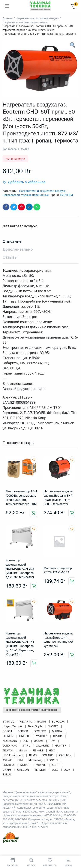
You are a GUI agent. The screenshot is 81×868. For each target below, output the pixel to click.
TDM (52, 741)
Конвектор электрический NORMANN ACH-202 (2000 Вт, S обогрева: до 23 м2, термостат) (20, 569)
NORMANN (10, 741)
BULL (55, 770)
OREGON (23, 770)
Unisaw (39, 741)
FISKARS (38, 750)
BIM (20, 760)
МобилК (41, 765)
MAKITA (57, 731)
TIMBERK (25, 736)
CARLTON (66, 755)
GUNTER (61, 745)
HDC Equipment (13, 755)
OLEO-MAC (10, 745)
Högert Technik (13, 726)
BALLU (7, 774)
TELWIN (8, 750)
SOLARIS (48, 755)
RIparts (58, 736)
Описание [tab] (12, 241)
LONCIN (53, 760)
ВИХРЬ (7, 770)
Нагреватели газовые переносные (24, 22)
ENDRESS (9, 765)
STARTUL (9, 721)
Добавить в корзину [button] (33, 513)
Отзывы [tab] (10, 257)
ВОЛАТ (42, 721)
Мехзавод (35, 760)
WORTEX (42, 736)
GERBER (23, 731)
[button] (24, 182)
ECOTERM (67, 195)
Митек (23, 750)
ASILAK (7, 760)
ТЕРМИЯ (40, 770)
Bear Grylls (35, 726)
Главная (8, 18)
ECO (26, 741)
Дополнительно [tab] (18, 249)
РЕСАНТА (26, 721)
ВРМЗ (33, 755)
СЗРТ (56, 765)
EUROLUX (58, 721)
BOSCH (8, 731)
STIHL (27, 745)
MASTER (53, 726)
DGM (67, 770)
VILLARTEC (43, 745)
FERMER (8, 736)
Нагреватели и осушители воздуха (37, 18)
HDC (52, 750)
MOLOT (25, 765)
